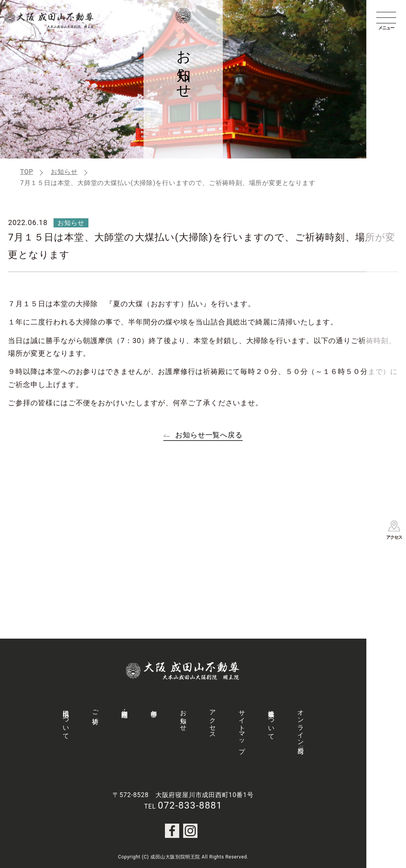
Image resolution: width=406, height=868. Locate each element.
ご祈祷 (95, 710)
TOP (27, 172)
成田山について (66, 721)
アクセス (213, 720)
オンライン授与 (301, 725)
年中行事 (154, 706)
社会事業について (271, 721)
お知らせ (64, 172)
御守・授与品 (125, 707)
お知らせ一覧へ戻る (209, 435)
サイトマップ (242, 728)
